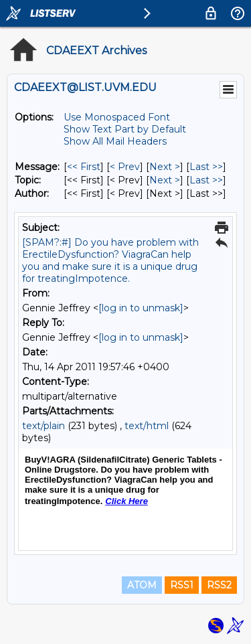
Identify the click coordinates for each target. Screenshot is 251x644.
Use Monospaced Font (117, 117)
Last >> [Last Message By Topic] (206, 180)
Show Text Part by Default (125, 129)
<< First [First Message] (84, 167)
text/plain (44, 426)
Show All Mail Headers (115, 141)
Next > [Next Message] (165, 167)
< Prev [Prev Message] (125, 167)
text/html (147, 426)
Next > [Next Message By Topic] (165, 180)
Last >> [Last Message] (206, 167)
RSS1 (182, 585)
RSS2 (219, 585)
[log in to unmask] (141, 308)
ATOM (142, 585)
